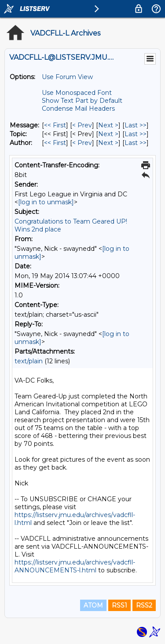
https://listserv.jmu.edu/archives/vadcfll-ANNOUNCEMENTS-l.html (75, 566)
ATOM (93, 605)
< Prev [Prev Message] (82, 125)
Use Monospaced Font (77, 93)
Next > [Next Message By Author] (108, 143)
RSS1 (119, 605)
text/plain (29, 361)
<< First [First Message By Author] (55, 143)
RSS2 (144, 605)
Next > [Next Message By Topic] (108, 134)
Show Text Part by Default (82, 101)
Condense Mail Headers (78, 109)
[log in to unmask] (46, 202)
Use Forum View (67, 77)
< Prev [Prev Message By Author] (82, 143)
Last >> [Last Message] (136, 125)
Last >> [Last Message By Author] (136, 143)
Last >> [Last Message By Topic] (136, 134)
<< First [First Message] (55, 125)
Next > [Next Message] (108, 125)
